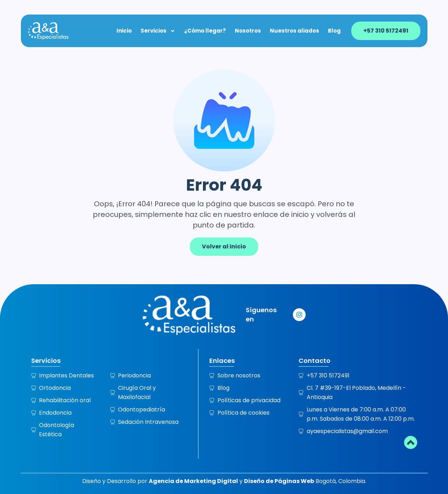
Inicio (124, 30)
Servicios (158, 30)
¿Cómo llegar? (205, 30)
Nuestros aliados (295, 30)
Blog (335, 30)
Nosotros (248, 30)
